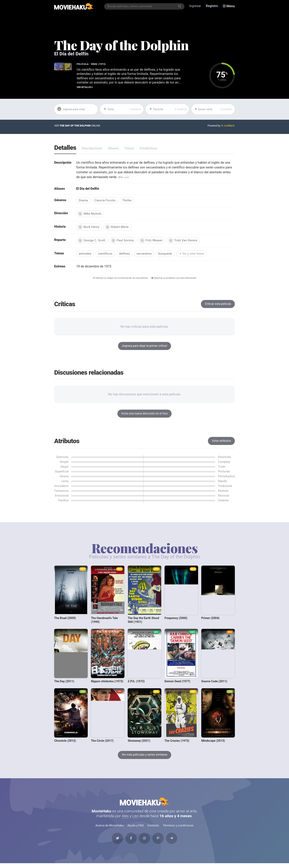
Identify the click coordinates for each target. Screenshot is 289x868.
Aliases (113, 148)
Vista (122, 109)
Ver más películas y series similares (144, 756)
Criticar (218, 305)
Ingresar (195, 6)
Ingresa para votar (72, 109)
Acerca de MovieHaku (110, 829)
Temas (129, 148)
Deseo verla (213, 109)
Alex (125, 819)
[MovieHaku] (74, 6)
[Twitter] (114, 842)
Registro (212, 6)
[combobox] (145, 6)
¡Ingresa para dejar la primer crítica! (144, 347)
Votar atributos (221, 442)
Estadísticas (149, 148)
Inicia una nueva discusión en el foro (144, 415)
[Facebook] (129, 842)
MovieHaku (144, 804)
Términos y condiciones (178, 829)
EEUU (94, 64)
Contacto (153, 829)
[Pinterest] (160, 842)
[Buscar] (180, 6)
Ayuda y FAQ (135, 829)
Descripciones (92, 148)
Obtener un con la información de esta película (119, 279)
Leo (126, 177)
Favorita (168, 109)
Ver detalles (85, 87)
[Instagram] (144, 842)
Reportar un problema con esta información (175, 279)
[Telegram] (175, 842)
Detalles (65, 148)
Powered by (221, 126)
